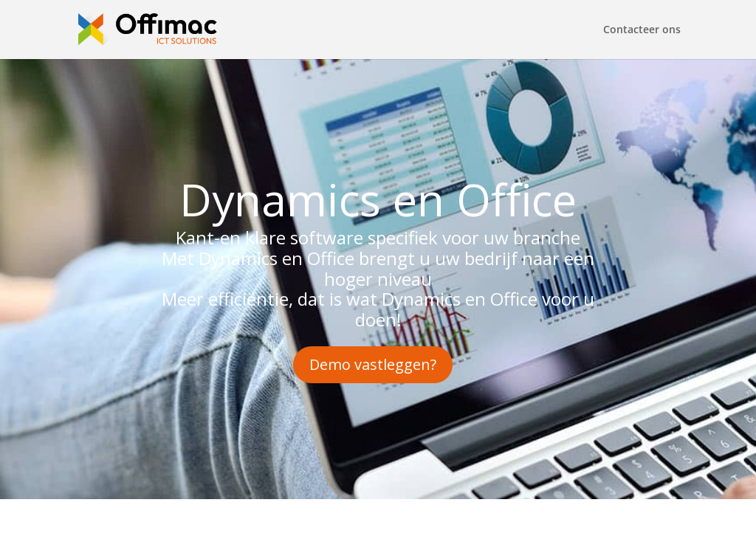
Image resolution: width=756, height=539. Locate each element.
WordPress (326, 519)
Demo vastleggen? (373, 364)
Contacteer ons (642, 30)
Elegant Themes (181, 519)
